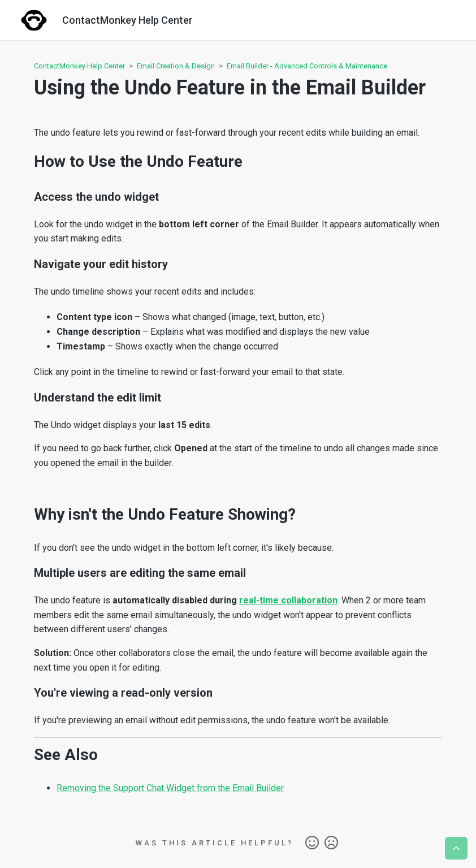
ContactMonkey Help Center (79, 66)
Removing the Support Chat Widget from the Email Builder (170, 788)
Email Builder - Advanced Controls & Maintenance (307, 66)
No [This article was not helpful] (331, 843)
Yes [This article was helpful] (312, 843)
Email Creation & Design (176, 66)
